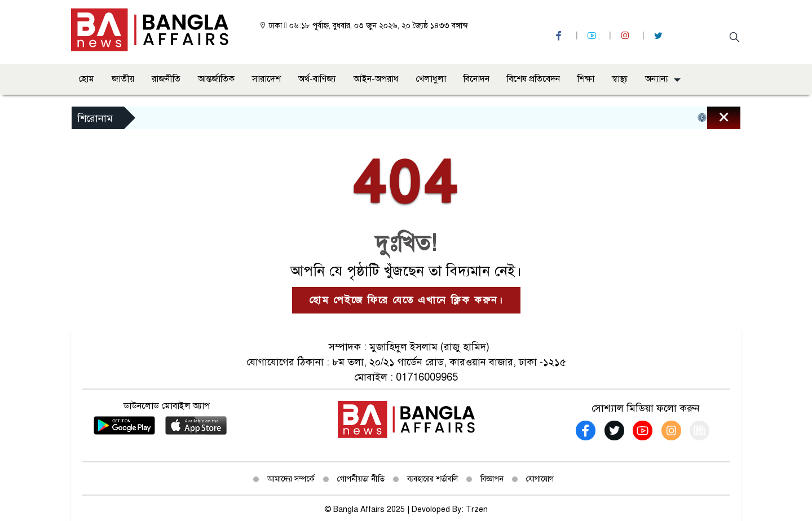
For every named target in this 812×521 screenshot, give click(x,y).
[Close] (714, 121)
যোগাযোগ (540, 479)
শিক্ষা (586, 79)
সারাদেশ (266, 79)
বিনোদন (476, 79)
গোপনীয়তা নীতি (361, 479)
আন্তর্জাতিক (216, 79)
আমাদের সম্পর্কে (291, 479)
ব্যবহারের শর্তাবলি (433, 479)
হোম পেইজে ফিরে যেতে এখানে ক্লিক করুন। (406, 300)
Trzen (477, 509)
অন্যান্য (657, 79)
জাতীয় (123, 79)
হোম (86, 79)
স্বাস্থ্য (620, 79)
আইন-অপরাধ (376, 79)
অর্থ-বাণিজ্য (317, 79)
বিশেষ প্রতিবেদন (533, 79)
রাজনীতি (166, 79)
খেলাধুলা (431, 79)
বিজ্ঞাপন (492, 479)
